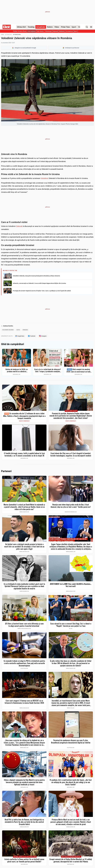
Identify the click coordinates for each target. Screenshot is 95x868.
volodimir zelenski (8, 330)
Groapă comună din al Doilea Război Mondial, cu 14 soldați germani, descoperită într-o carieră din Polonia (71, 861)
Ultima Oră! (21, 27)
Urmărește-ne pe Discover (71, 48)
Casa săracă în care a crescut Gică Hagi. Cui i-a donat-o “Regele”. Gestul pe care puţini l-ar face (71, 625)
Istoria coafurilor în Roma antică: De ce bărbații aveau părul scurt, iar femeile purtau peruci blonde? (24, 861)
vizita (19, 330)
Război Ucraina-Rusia (20, 31)
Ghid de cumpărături (13, 344)
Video (57, 27)
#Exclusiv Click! (71, 411)
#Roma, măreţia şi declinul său (25, 857)
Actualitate (41, 27)
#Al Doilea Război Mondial (71, 857)
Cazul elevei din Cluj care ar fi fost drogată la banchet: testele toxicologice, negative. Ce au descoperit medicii (71, 455)
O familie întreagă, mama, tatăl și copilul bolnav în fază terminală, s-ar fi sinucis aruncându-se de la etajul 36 (24, 455)
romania (26, 330)
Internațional (31, 31)
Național (55, 31)
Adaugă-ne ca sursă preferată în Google (24, 48)
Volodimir (44, 178)
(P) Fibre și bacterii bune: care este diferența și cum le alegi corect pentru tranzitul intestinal (24, 625)
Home (2, 34)
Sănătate (62, 31)
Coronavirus (69, 31)
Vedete (50, 27)
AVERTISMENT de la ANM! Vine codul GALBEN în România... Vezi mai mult (71, 585)
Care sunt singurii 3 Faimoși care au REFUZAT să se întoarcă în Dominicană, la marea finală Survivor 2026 (24, 702)
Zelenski (20, 226)
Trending (31, 27)
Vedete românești (24, 421)
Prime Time (65, 27)
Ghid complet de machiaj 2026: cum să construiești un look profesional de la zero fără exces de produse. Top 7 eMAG (78, 371)
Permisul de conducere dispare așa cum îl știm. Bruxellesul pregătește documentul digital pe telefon (71, 742)
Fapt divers (40, 31)
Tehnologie (48, 31)
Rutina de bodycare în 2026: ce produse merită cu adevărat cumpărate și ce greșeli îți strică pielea (17, 371)
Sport (74, 27)
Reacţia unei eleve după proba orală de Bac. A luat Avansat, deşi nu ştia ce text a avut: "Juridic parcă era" (71, 506)
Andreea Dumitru (8, 326)
